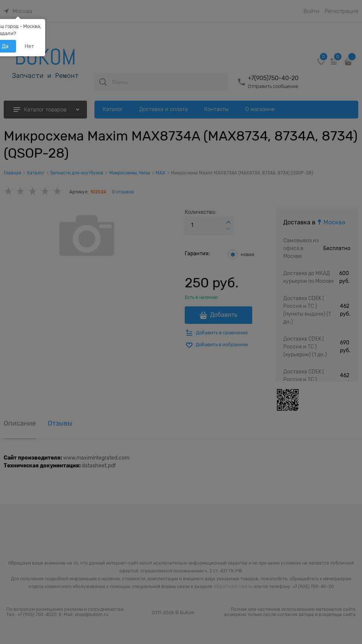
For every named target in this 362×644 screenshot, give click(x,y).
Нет (29, 46)
